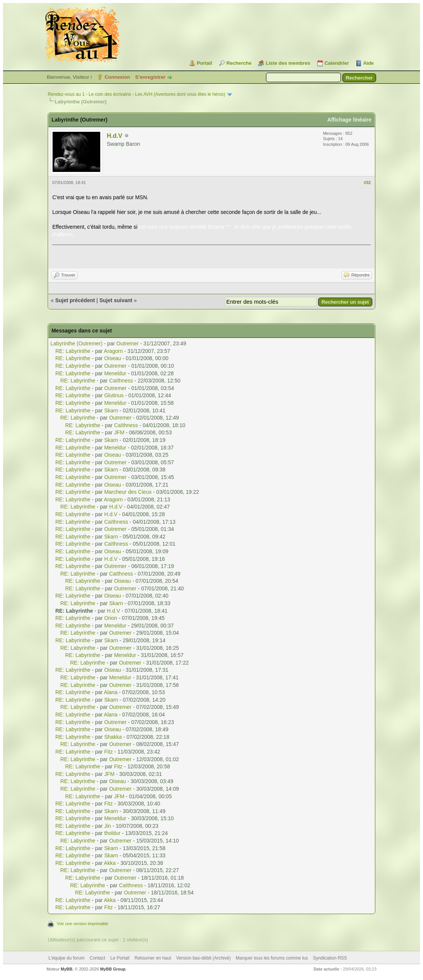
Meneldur (115, 373)
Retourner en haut (153, 958)
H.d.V (114, 136)
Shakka (113, 737)
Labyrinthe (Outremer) (76, 343)
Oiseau (112, 358)
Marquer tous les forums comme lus (272, 958)
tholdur (112, 833)
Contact (97, 958)
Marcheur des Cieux (128, 492)
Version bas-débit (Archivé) (204, 958)
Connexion (117, 77)
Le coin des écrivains (110, 94)
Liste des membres (288, 63)
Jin (107, 826)
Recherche (239, 63)
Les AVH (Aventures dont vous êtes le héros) (180, 94)
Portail (204, 63)
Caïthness (121, 381)
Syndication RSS (330, 958)
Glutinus (114, 395)
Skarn (111, 410)
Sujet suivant (116, 300)
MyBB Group (113, 969)
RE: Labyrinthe (73, 351)
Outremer (128, 343)
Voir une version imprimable (82, 924)
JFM (119, 432)
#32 (367, 183)
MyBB (66, 969)
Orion (110, 618)
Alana (111, 692)
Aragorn (114, 351)
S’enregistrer (150, 77)
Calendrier (337, 63)
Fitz (108, 752)
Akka (110, 863)
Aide (369, 63)
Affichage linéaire (349, 120)
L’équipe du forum (66, 958)
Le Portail (120, 958)
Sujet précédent (75, 300)
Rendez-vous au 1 (66, 94)
